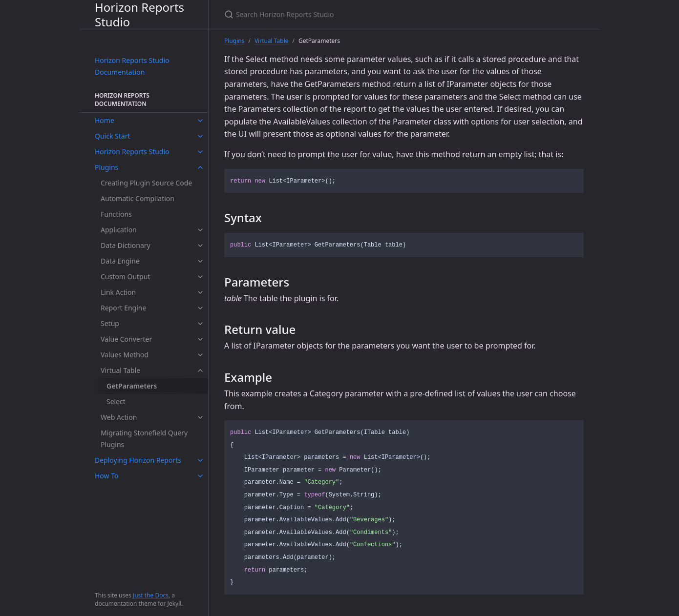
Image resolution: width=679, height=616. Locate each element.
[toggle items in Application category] (200, 230)
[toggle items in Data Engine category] (200, 261)
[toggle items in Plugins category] (200, 167)
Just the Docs (151, 595)
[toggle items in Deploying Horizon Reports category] (200, 460)
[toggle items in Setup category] (200, 324)
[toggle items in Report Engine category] (200, 308)
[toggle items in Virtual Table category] (200, 370)
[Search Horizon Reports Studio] (339, 14)
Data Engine (120, 261)
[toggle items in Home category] (200, 121)
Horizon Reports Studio (139, 14)
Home (105, 120)
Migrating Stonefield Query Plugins (144, 439)
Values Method (125, 355)
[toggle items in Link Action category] (200, 292)
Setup (110, 323)
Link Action (118, 292)
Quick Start (112, 136)
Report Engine (123, 308)
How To (106, 476)
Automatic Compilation (138, 198)
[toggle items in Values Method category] (200, 355)
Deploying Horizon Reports (138, 460)
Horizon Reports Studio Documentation (132, 66)
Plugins (106, 167)
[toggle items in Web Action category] (200, 417)
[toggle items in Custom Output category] (200, 277)
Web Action (119, 417)
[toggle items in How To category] (200, 476)
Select (116, 401)
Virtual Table (120, 370)
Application (119, 230)
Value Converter (126, 339)
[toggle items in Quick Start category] (200, 136)
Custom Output (125, 277)
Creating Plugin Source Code (146, 183)
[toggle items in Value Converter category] (200, 339)
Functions (116, 214)
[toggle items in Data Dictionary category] (200, 246)
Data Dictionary (126, 245)
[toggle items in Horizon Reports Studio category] (200, 152)
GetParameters (132, 386)
